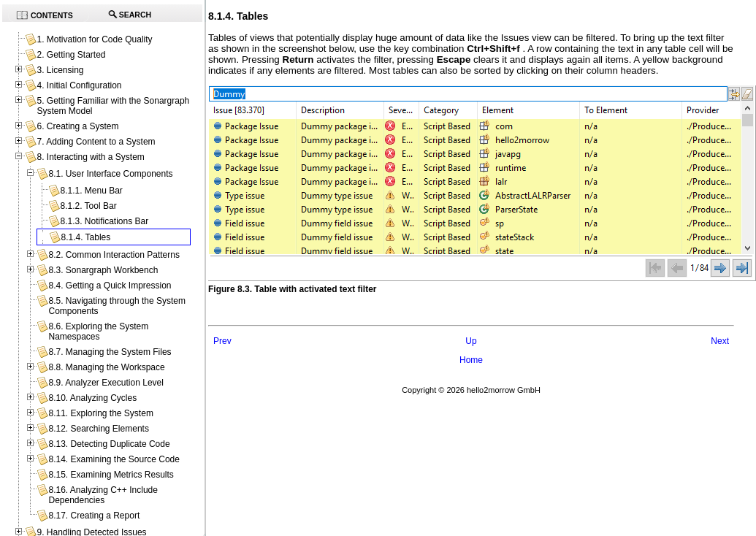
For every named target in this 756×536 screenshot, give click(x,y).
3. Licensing (60, 70)
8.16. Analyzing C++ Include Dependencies (103, 495)
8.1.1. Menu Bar (91, 191)
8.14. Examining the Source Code (114, 459)
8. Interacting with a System (90, 157)
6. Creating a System (77, 126)
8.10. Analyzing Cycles (92, 398)
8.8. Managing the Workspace (106, 367)
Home (471, 360)
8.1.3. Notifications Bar (104, 221)
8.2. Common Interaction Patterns (114, 255)
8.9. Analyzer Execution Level (106, 383)
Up (471, 341)
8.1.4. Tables (85, 237)
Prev (222, 341)
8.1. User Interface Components (110, 174)
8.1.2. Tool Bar (88, 206)
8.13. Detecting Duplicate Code (109, 444)
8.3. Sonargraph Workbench (103, 270)
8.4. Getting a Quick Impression (110, 286)
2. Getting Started (71, 55)
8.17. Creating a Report (94, 516)
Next (720, 341)
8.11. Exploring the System (100, 413)
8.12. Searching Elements (98, 429)
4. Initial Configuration (79, 85)
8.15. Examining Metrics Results (111, 475)
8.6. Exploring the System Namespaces (98, 332)
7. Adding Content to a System (96, 142)
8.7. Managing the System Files (110, 352)
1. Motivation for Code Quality (94, 39)
